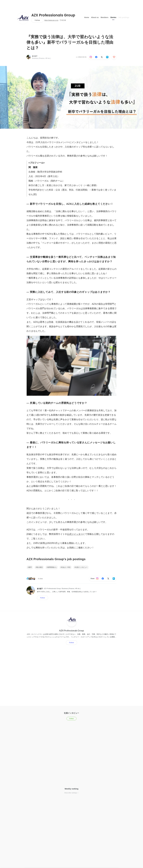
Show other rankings (71, 793)
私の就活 (40, 567)
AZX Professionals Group (53, 15)
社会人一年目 (66, 567)
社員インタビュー (81, 567)
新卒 (30, 567)
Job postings (124, 17)
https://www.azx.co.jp (51, 20)
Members (104, 17)
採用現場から (52, 567)
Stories (113, 17)
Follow (37, 20)
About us (95, 17)
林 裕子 (35, 56)
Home (87, 17)
